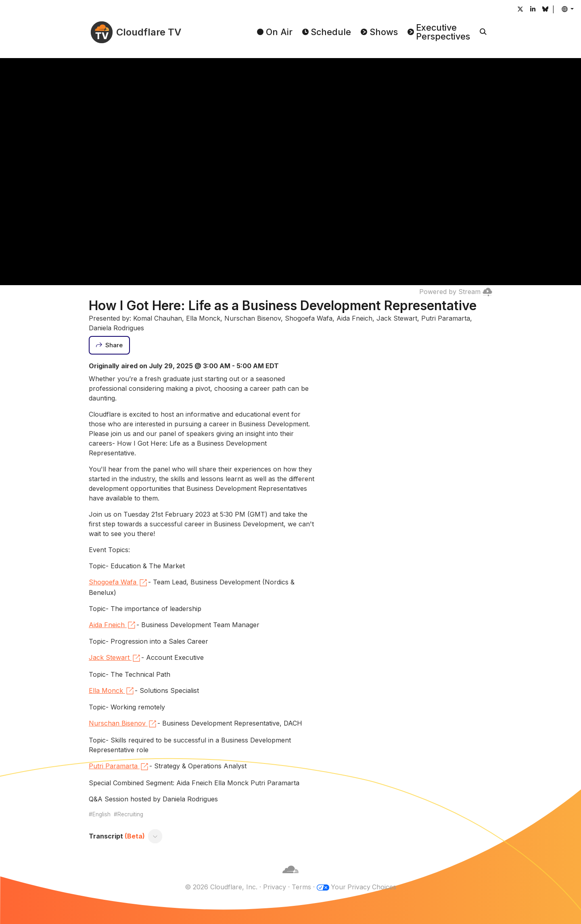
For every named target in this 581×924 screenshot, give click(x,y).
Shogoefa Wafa (118, 583)
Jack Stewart (115, 658)
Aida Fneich (113, 625)
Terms (301, 887)
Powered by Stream (456, 292)
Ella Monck (112, 691)
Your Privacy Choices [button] (364, 887)
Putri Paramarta (119, 767)
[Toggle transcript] (155, 836)
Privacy (274, 887)
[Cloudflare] (290, 877)
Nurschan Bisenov (123, 724)
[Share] (109, 345)
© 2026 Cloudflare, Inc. (221, 887)
